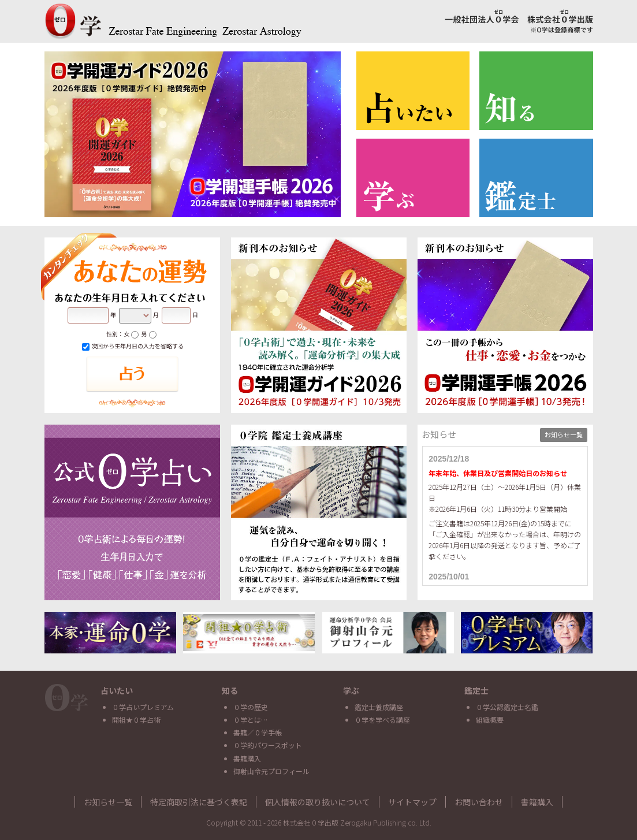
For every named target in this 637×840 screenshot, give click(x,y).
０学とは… (250, 720)
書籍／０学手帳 (258, 732)
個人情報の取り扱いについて (318, 802)
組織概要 (490, 720)
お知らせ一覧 (564, 434)
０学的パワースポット (268, 745)
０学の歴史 (251, 707)
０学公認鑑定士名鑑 (507, 707)
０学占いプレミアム (143, 707)
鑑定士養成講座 (379, 707)
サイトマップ (412, 802)
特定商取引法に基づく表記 (199, 802)
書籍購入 (247, 758)
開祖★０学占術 (136, 720)
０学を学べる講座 (382, 720)
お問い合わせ (479, 802)
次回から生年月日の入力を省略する (133, 346)
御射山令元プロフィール (271, 771)
